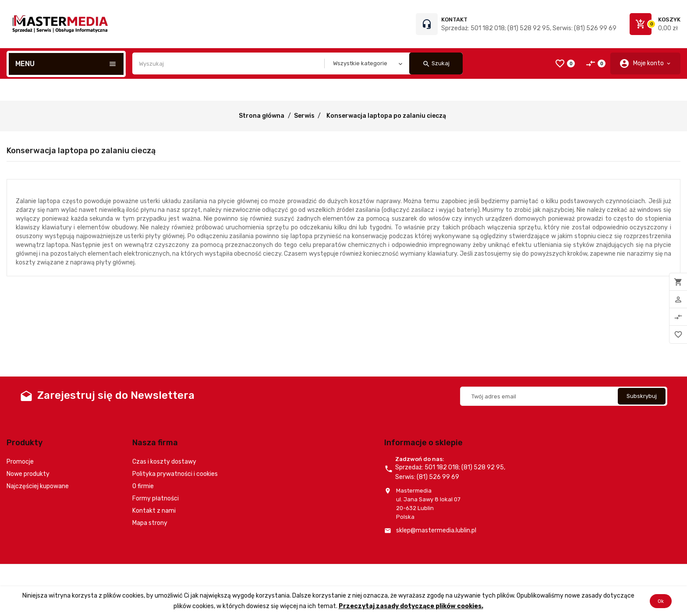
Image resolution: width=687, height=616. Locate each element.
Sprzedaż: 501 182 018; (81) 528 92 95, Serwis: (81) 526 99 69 (529, 28)
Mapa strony (150, 523)
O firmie (143, 486)
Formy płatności (156, 498)
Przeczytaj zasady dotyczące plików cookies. (411, 606)
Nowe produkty (28, 474)
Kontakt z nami (154, 511)
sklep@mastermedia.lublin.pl (436, 530)
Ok (661, 601)
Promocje (20, 462)
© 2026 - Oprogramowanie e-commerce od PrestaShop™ (83, 575)
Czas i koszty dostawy (164, 462)
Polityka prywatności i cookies (175, 474)
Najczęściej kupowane (38, 486)
